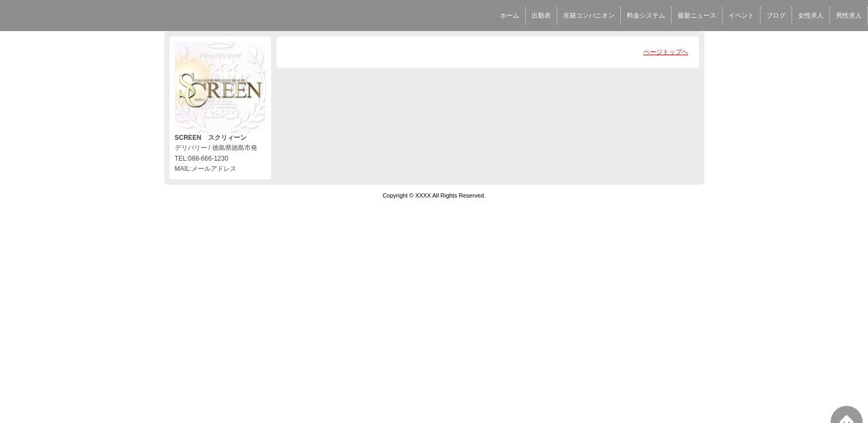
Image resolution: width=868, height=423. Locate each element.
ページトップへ (666, 52)
